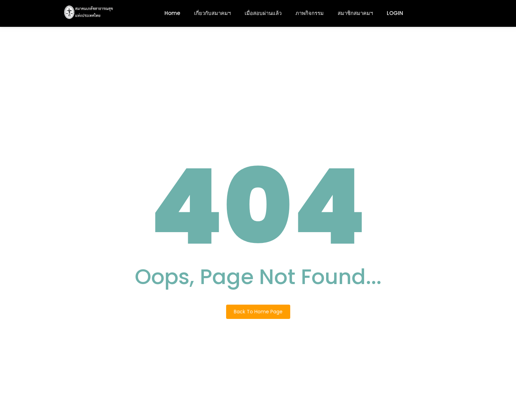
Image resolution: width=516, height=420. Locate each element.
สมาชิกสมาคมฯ (355, 13)
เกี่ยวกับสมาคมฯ (212, 13)
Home (172, 13)
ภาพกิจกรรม (310, 13)
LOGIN (395, 13)
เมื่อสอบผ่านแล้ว (263, 13)
